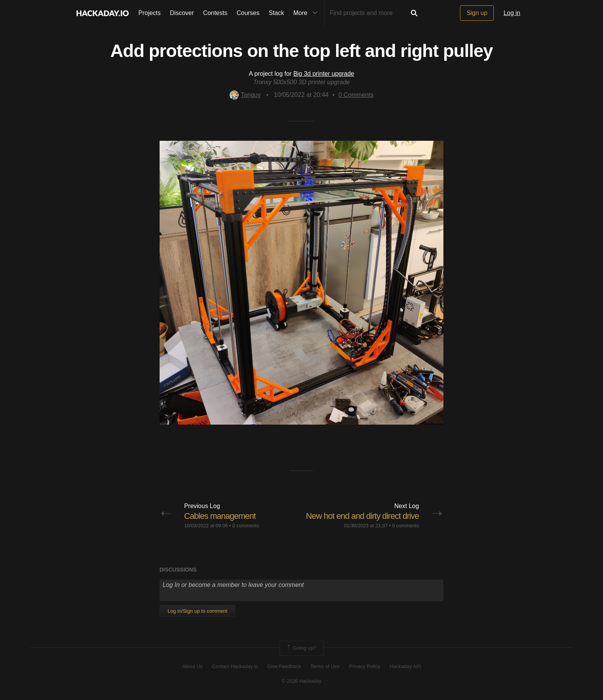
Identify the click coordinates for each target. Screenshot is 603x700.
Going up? (301, 648)
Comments (356, 95)
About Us (192, 666)
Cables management (220, 516)
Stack (277, 13)
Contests (215, 13)
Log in (512, 13)
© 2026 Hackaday (301, 681)
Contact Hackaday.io (235, 666)
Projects (150, 13)
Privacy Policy (365, 666)
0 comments (246, 526)
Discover (182, 13)
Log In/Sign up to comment (197, 611)
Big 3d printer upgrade (324, 74)
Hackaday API (405, 666)
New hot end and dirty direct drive (363, 516)
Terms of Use (325, 666)
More (307, 13)
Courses (248, 13)
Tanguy (245, 95)
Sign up (477, 13)
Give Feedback (284, 666)
